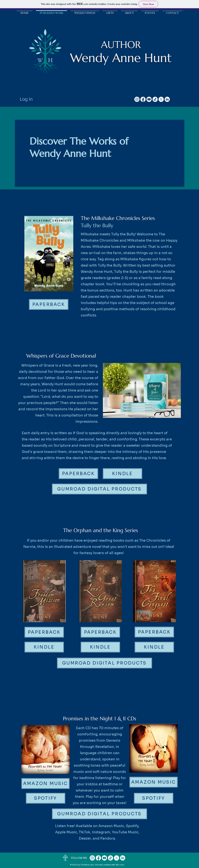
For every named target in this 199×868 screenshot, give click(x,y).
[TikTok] (155, 99)
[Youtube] (149, 99)
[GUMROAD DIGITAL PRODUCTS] (100, 489)
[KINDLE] (122, 474)
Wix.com (120, 865)
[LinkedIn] (167, 99)
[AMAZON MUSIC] (45, 784)
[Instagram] (137, 99)
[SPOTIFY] (46, 798)
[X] (161, 99)
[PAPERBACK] (49, 304)
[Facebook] (143, 99)
